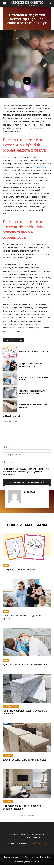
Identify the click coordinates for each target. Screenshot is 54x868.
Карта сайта (45, 857)
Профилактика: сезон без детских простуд (31, 365)
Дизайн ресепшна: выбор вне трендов (25, 760)
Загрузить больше (27, 816)
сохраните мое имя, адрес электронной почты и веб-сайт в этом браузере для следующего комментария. (26, 472)
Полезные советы (11, 706)
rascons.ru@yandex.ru (36, 843)
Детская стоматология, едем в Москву (25, 665)
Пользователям (31, 857)
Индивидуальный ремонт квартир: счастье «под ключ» (22, 807)
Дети (6, 565)
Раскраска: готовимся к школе (34, 351)
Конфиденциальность (13, 857)
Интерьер (8, 755)
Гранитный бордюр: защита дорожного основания (32, 392)
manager (30, 491)
